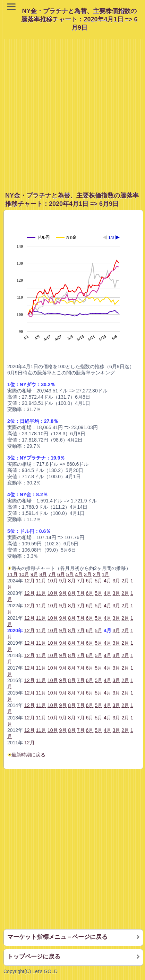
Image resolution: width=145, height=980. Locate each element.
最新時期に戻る (28, 755)
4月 (108, 581)
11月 (12, 574)
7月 (81, 581)
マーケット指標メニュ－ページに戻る (57, 937)
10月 (53, 581)
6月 (90, 581)
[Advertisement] (72, 111)
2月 (125, 581)
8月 (72, 581)
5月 (99, 581)
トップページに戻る (34, 957)
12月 (29, 581)
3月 (117, 581)
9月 (63, 581)
